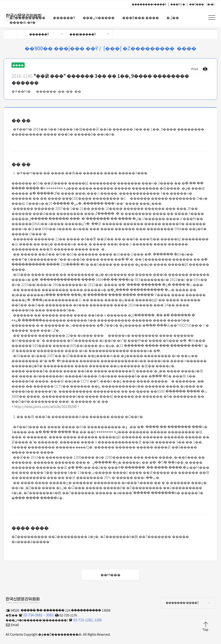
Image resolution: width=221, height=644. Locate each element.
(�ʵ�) (210, 4)
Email (15, 625)
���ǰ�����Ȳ (83, 34)
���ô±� (178, 4)
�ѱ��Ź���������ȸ (21, 17)
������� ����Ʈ (189, 603)
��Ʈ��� (197, 4)
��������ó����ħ (149, 4)
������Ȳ (39, 34)
